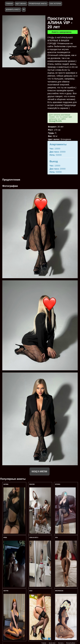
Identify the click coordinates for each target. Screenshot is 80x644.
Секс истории (55, 4)
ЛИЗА (57, 537)
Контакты (61, 643)
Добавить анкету (13, 9)
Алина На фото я (34, 537)
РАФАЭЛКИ (32, 484)
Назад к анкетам (39, 471)
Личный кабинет (71, 643)
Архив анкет (52, 643)
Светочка (6, 591)
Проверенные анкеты (38, 4)
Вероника (58, 484)
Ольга (31, 591)
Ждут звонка (21, 4)
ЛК (24, 9)
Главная (9, 4)
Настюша (6, 484)
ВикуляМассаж (59, 591)
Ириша (5, 537)
